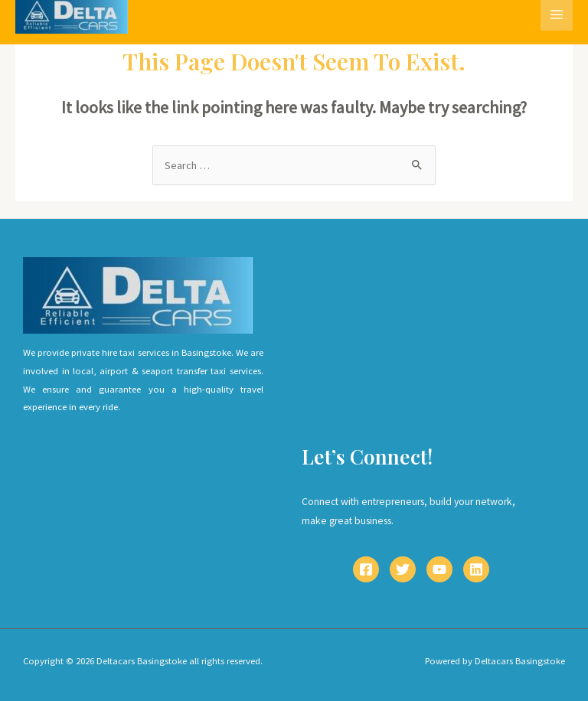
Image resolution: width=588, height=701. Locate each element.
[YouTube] (439, 569)
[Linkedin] (476, 569)
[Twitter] (403, 569)
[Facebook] (366, 569)
